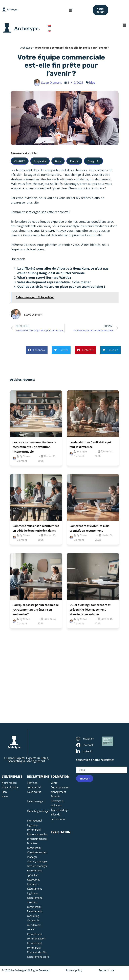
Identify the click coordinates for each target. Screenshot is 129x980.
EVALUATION (61, 832)
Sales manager (35, 801)
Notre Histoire (10, 787)
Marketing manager (38, 811)
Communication (60, 787)
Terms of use (106, 970)
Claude (74, 161)
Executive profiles (37, 834)
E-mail (81, 765)
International (34, 821)
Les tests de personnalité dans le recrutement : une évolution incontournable (34, 447)
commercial (31, 179)
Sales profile (34, 792)
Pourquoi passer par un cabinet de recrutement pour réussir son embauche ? (36, 610)
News (5, 796)
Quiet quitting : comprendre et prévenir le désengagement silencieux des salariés (90, 610)
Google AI (93, 161)
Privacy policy (74, 970)
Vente (54, 783)
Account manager (37, 866)
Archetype (26, 48)
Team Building (59, 810)
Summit (55, 796)
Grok (58, 161)
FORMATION (60, 776)
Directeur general (37, 839)
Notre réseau (9, 783)
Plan (4, 792)
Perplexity (40, 161)
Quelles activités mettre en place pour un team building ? (61, 287)
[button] (71, 10)
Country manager (37, 861)
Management (58, 792)
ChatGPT (20, 161)
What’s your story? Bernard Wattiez (44, 277)
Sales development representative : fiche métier (54, 282)
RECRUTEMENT (38, 776)
